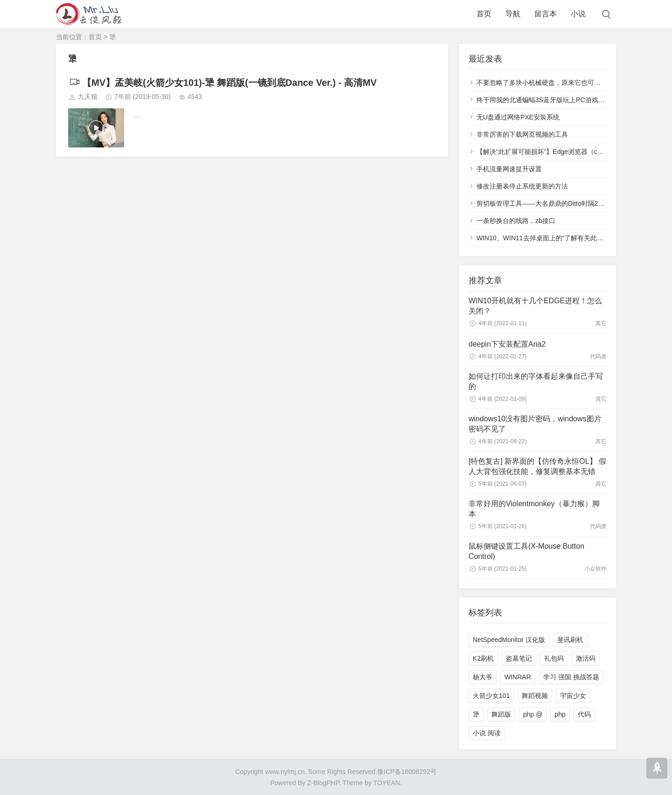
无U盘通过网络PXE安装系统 (518, 117)
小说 (578, 14)
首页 (484, 14)
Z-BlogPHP (323, 783)
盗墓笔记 (519, 658)
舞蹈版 (501, 714)
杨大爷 (483, 677)
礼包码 (554, 658)
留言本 (546, 14)
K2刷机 (483, 658)
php (560, 714)
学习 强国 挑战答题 (571, 677)
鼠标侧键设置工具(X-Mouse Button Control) (526, 551)
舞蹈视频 (535, 696)
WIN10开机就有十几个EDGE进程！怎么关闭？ (535, 306)
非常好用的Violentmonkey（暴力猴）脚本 (534, 509)
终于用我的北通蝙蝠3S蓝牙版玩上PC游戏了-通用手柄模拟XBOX (570, 100)
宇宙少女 (573, 696)
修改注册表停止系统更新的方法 (522, 186)
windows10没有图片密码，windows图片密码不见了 (535, 424)
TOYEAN (387, 783)
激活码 (586, 658)
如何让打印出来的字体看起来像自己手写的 (536, 381)
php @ (533, 714)
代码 (584, 714)
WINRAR (518, 677)
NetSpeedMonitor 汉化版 (509, 640)
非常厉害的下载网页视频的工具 (522, 134)
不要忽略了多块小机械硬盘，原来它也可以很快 (545, 83)
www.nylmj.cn (285, 772)
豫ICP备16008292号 (407, 772)
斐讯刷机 (570, 640)
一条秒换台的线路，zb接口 (516, 221)
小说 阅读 (487, 733)
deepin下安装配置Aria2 (507, 344)
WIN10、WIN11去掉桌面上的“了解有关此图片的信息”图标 (561, 238)
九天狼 (88, 97)
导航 (513, 14)
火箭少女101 (491, 696)
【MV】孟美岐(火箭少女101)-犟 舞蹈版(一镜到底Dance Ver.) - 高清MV (222, 83)
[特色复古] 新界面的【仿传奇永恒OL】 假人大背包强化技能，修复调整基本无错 (537, 466)
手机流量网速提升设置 (509, 169)
